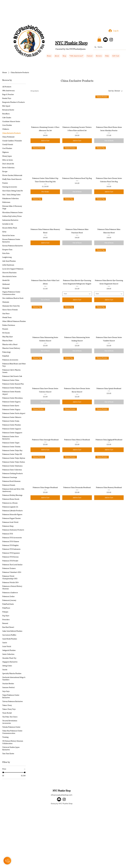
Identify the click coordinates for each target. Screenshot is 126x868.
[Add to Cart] (45, 141)
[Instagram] (111, 40)
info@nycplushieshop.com (62, 795)
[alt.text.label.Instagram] (64, 799)
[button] (64, 56)
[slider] (3, 772)
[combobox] (77, 294)
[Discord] (105, 40)
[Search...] (111, 47)
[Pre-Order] (45, 192)
